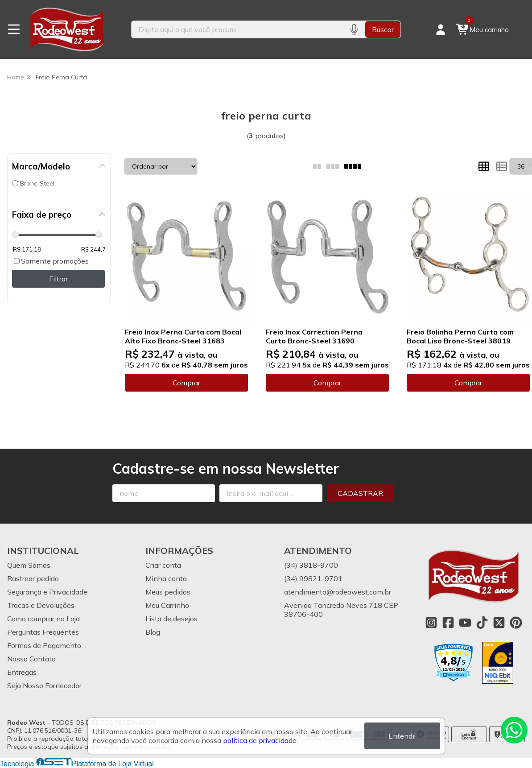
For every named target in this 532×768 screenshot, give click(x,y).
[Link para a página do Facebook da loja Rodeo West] (448, 623)
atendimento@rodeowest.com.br (338, 592)
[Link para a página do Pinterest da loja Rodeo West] (516, 623)
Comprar (186, 383)
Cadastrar (360, 493)
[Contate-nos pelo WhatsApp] (514, 730)
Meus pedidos (168, 592)
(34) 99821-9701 (313, 578)
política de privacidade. (260, 740)
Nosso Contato (31, 659)
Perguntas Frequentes (43, 632)
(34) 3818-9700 (311, 565)
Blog (153, 632)
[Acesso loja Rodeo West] (441, 29)
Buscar (383, 29)
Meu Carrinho (167, 605)
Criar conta (163, 565)
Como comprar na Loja (43, 619)
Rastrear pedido (33, 578)
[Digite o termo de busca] (237, 29)
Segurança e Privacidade (47, 592)
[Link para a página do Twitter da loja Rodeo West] (499, 623)
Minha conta (166, 578)
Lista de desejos (171, 619)
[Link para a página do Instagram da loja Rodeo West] (431, 623)
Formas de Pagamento (44, 645)
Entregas (22, 672)
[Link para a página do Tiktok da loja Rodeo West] (482, 623)
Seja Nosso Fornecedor (44, 685)
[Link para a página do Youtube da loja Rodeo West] (465, 623)
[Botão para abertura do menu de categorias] (14, 29)
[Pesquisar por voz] (354, 29)
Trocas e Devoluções (41, 605)
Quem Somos (29, 565)
